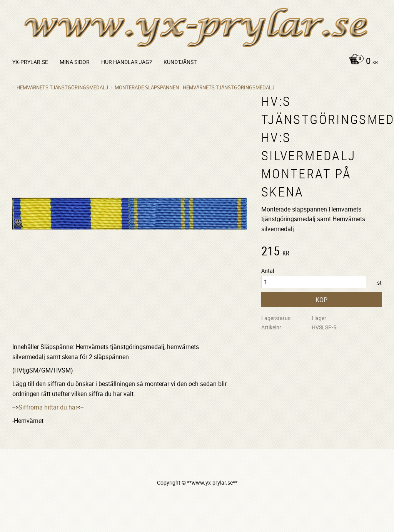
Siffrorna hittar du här (48, 407)
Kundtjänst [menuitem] (180, 62)
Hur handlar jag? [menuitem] (127, 62)
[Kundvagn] (361, 62)
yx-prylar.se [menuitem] (30, 62)
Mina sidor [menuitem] (75, 62)
